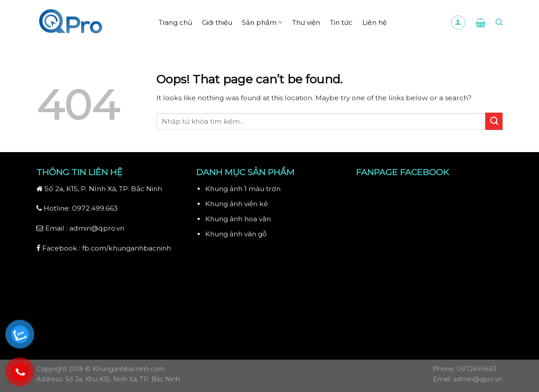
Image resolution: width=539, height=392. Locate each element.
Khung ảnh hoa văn (238, 219)
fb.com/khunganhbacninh (127, 248)
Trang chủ (175, 22)
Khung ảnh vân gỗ (236, 234)
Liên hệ (375, 22)
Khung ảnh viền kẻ (236, 204)
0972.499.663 (95, 208)
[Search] (499, 22)
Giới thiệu (217, 22)
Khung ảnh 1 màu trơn (243, 189)
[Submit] (494, 121)
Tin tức (341, 22)
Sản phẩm (262, 23)
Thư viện (306, 22)
